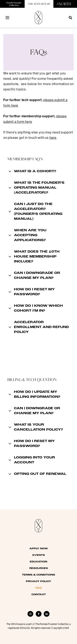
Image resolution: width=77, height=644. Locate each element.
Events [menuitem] (39, 555)
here (53, 138)
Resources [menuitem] (39, 568)
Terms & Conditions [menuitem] (38, 575)
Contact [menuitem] (39, 595)
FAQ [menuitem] (39, 588)
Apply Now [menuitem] (39, 549)
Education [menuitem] (38, 562)
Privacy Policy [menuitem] (38, 581)
